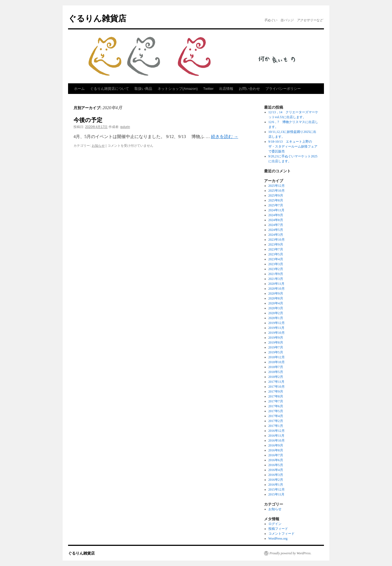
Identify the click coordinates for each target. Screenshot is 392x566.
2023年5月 (276, 254)
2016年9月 (276, 445)
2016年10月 (277, 440)
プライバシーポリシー (283, 89)
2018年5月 (276, 372)
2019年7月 (276, 347)
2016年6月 (276, 460)
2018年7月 (276, 367)
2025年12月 (277, 186)
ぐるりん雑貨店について (110, 89)
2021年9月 (276, 274)
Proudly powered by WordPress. (290, 553)
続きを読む (225, 137)
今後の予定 (88, 120)
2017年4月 (276, 416)
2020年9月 (276, 293)
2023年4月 (276, 259)
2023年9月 (276, 244)
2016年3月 (276, 475)
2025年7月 (276, 205)
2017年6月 (276, 406)
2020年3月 (276, 308)
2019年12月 (277, 323)
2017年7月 (276, 401)
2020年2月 (276, 313)
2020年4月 (276, 303)
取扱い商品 (143, 89)
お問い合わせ (249, 89)
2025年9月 (276, 195)
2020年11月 (277, 284)
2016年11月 (277, 436)
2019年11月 (277, 328)
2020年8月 (276, 298)
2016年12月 (277, 431)
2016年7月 (276, 455)
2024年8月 (276, 220)
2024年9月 (276, 215)
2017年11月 (277, 382)
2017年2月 (276, 421)
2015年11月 (277, 494)
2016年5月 (276, 465)
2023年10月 (277, 240)
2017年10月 (277, 387)
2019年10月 (277, 333)
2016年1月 (276, 485)
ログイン (275, 524)
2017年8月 (276, 396)
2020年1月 (276, 318)
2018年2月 (276, 377)
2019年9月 (276, 338)
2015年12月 (277, 489)
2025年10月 (277, 191)
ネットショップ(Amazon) (178, 89)
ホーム (79, 89)
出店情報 (226, 89)
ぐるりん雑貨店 (97, 18)
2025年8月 (276, 200)
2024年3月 (276, 235)
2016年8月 (276, 450)
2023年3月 (276, 264)
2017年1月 (276, 426)
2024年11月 (277, 210)
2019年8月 (276, 342)
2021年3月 (276, 279)
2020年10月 (277, 289)
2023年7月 (276, 249)
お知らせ (98, 146)
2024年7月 (276, 225)
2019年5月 (276, 352)
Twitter (208, 89)
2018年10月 (277, 362)
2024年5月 (276, 230)
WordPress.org (278, 539)
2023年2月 (276, 269)
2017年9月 (276, 391)
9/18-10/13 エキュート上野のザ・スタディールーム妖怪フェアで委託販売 (293, 146)
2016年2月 (276, 480)
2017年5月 (276, 411)
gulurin (125, 127)
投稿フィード (278, 529)
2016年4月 (276, 470)
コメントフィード (281, 534)
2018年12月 (277, 357)
